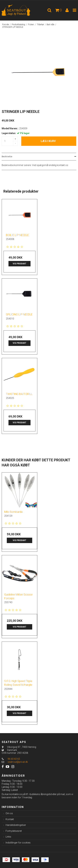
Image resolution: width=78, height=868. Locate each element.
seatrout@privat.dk (18, 762)
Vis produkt (19, 264)
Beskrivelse (7, 157)
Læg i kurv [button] (48, 141)
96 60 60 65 (11, 759)
